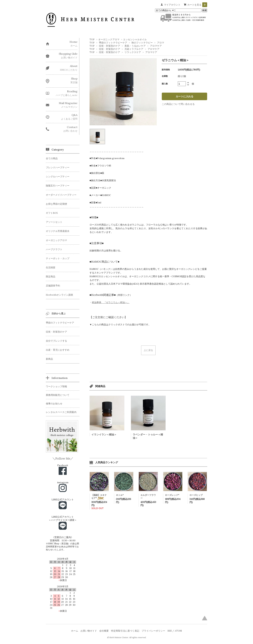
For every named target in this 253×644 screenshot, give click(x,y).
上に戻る (148, 350)
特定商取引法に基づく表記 (125, 631)
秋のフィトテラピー (142, 43)
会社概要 (104, 631)
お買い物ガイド (89, 631)
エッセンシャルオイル (135, 39)
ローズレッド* (172, 495)
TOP (92, 39)
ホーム (75, 631)
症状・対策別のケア (110, 46)
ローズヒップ (196, 495)
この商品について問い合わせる (178, 104)
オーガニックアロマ (109, 39)
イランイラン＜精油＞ (104, 435)
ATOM (178, 631)
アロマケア (156, 46)
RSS (170, 631)
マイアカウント (172, 5)
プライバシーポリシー (153, 631)
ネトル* (120, 495)
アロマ (161, 43)
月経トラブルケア (134, 49)
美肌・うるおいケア (135, 46)
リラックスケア (133, 52)
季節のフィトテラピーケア (113, 43)
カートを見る (197, 5)
